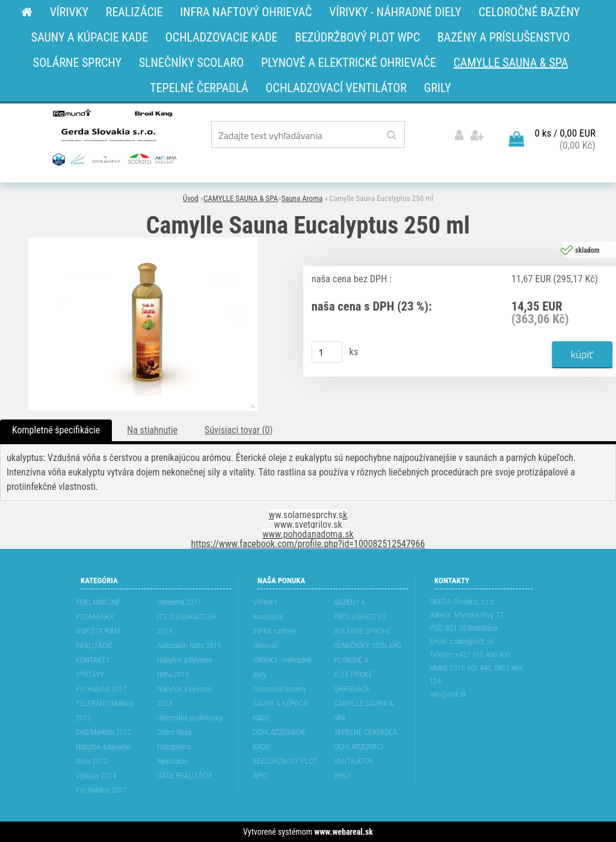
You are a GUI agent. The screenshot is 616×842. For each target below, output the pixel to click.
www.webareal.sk (344, 832)
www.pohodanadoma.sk (308, 534)
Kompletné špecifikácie (56, 430)
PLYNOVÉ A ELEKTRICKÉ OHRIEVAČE (353, 674)
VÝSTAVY (90, 674)
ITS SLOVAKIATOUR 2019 (186, 624)
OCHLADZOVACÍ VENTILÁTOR (359, 754)
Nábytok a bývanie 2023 (185, 696)
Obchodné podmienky (190, 718)
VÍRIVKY (265, 602)
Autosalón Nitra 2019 (189, 645)
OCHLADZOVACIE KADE (279, 739)
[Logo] (113, 137)
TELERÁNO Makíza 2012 (104, 710)
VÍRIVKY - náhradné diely (282, 667)
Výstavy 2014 (96, 775)
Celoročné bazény (279, 689)
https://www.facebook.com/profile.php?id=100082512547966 (308, 544)
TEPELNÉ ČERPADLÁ (365, 732)
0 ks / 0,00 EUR (565, 133)
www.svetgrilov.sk (308, 525)
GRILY (343, 775)
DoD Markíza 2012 (103, 732)
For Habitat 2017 (101, 689)
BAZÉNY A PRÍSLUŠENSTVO (360, 609)
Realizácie (172, 761)
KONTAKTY (93, 660)
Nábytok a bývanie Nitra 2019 (185, 667)
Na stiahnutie (152, 430)
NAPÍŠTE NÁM (98, 631)
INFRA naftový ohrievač (274, 638)
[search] (391, 135)
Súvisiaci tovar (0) (239, 430)
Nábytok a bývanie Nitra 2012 (103, 754)
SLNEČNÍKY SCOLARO (368, 645)
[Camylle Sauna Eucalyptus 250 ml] (143, 242)
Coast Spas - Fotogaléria (176, 739)
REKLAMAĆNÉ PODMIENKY (98, 609)
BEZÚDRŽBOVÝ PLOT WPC (285, 768)
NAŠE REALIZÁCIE (185, 775)
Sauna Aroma (302, 198)
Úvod (191, 198)
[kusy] (327, 352)
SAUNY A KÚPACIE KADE (281, 710)
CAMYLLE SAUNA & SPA (241, 198)
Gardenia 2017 (179, 602)
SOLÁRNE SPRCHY (362, 631)
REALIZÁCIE (94, 645)
